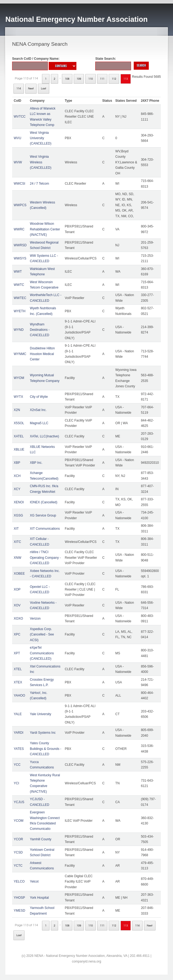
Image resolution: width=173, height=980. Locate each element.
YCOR (18, 839)
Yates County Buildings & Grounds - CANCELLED (46, 749)
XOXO (18, 619)
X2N (17, 410)
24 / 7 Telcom (39, 184)
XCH (17, 476)
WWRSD (20, 245)
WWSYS (20, 258)
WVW (18, 162)
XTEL (18, 669)
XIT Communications (45, 529)
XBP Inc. (36, 463)
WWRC (19, 229)
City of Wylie (39, 397)
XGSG (18, 515)
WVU (17, 138)
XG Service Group (43, 515)
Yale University (40, 714)
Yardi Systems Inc (43, 733)
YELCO (19, 881)
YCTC (18, 866)
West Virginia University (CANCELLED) (41, 138)
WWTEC (20, 298)
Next (31, 89)
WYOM (19, 378)
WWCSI (20, 184)
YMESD (20, 911)
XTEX (18, 682)
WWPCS (20, 205)
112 (114, 79)
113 (126, 79)
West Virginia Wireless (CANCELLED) (41, 162)
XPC (17, 634)
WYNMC (20, 354)
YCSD (18, 852)
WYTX (18, 397)
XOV (17, 605)
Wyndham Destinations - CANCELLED (40, 330)
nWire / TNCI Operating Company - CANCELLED (45, 558)
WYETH (20, 311)
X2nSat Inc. (38, 410)
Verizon (35, 619)
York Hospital (39, 898)
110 (91, 79)
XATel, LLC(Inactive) (45, 436)
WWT (18, 272)
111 (102, 79)
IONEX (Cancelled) (44, 502)
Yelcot (34, 881)
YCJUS (19, 802)
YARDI (19, 733)
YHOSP (19, 898)
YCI (16, 783)
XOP (17, 589)
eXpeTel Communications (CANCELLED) (42, 653)
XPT (17, 653)
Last (43, 89)
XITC (17, 542)
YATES (19, 749)
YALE (18, 714)
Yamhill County (41, 839)
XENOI (19, 502)
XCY (17, 489)
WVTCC (20, 117)
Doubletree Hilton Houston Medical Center (42, 354)
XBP (17, 463)
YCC (17, 765)
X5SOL (19, 423)
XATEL (19, 436)
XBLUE (19, 449)
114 (19, 89)
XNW (17, 558)
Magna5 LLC (39, 423)
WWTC (19, 285)
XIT (16, 529)
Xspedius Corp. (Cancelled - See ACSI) (42, 635)
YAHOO (19, 696)
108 (67, 79)
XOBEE (19, 574)
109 (79, 79)
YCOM (19, 821)
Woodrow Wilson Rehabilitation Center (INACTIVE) (45, 229)
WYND (19, 330)
